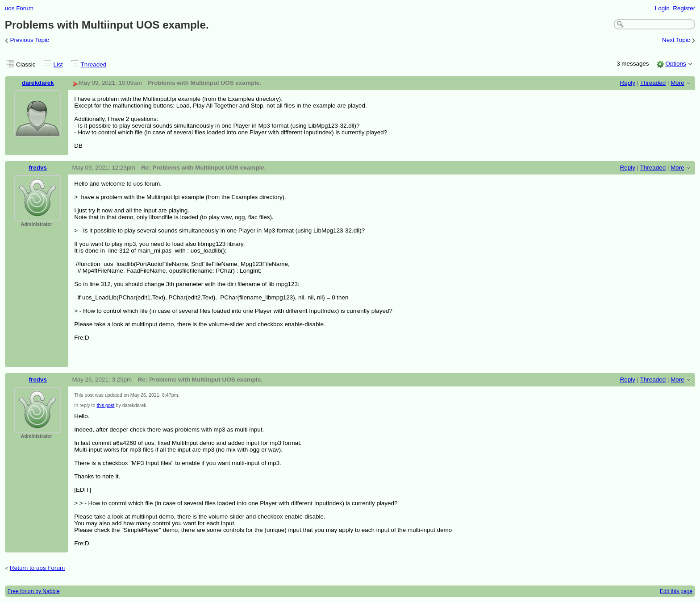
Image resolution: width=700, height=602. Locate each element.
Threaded (94, 64)
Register (684, 8)
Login (662, 8)
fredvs (38, 168)
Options (675, 64)
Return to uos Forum (37, 568)
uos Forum (19, 8)
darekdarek (38, 83)
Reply (628, 83)
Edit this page (676, 591)
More (677, 83)
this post (105, 405)
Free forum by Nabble (34, 591)
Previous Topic (30, 40)
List (58, 64)
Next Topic (676, 40)
